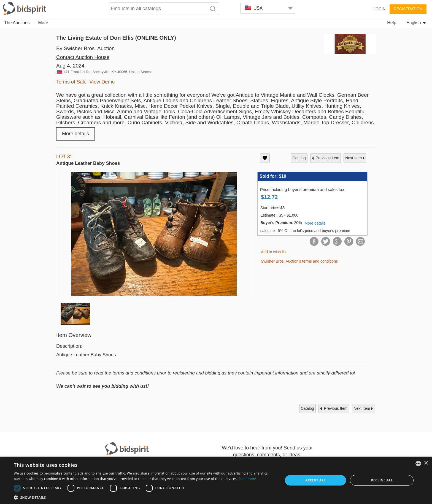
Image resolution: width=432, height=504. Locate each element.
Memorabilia (216, 23)
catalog (299, 158)
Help (392, 23)
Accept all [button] (315, 480)
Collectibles (63, 23)
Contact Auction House (83, 57)
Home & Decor (250, 23)
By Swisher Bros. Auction (85, 48)
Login (379, 9)
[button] (144, 497)
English (416, 23)
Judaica (305, 23)
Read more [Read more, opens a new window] (247, 479)
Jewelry (90, 23)
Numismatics (157, 23)
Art (41, 23)
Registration (408, 9)
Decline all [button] (382, 480)
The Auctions (17, 23)
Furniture (187, 23)
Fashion (281, 23)
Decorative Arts (121, 23)
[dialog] (216, 480)
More (325, 23)
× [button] (426, 463)
